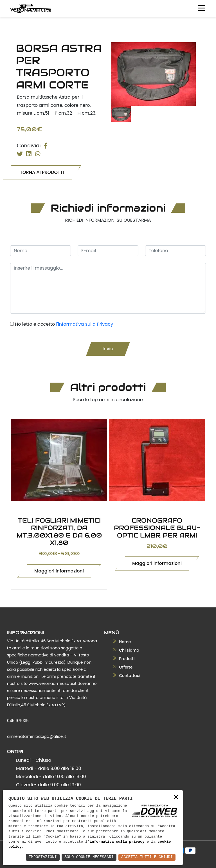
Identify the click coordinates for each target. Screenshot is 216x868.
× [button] (176, 797)
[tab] (121, 114)
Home (122, 642)
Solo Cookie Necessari (88, 857)
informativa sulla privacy (117, 842)
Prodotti (124, 659)
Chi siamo (126, 650)
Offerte (123, 667)
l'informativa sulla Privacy (84, 324)
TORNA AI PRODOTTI (42, 172)
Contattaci (127, 676)
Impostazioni (42, 857)
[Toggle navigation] (200, 7)
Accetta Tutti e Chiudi (147, 857)
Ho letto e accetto (64, 324)
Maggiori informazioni (59, 571)
